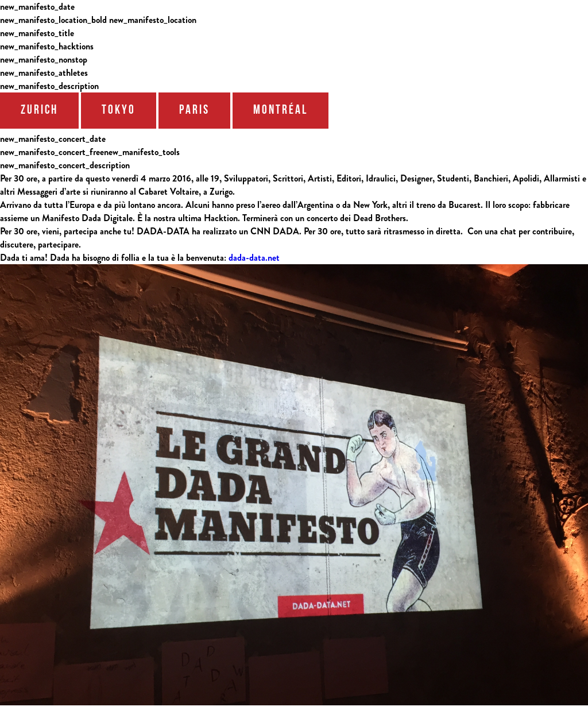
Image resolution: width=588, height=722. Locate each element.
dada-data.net (254, 258)
